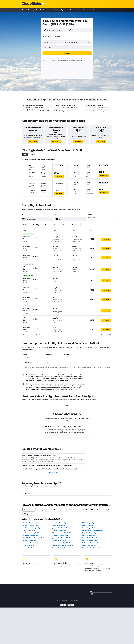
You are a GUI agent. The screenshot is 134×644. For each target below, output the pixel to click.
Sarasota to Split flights (59, 530)
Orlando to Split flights (89, 528)
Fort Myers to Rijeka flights (90, 540)
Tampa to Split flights (29, 530)
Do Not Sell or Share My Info (61, 600)
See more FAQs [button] (54, 473)
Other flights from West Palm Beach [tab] (89, 510)
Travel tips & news (84, 10)
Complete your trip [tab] (42, 510)
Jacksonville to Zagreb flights (61, 528)
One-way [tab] (32, 154)
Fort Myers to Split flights (89, 535)
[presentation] (74, 25)
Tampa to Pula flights (29, 548)
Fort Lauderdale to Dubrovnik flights (93, 530)
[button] (54, 42)
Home (24, 10)
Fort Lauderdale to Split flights (31, 533)
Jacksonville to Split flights (90, 538)
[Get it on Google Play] (63, 605)
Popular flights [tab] (106, 510)
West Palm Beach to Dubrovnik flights (33, 538)
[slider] (113, 220)
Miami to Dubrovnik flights (60, 523)
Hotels (56, 10)
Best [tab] (25, 154)
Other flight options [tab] (71, 510)
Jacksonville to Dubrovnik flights (62, 538)
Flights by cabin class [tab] (56, 510)
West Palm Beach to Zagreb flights (62, 533)
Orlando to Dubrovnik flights (31, 525)
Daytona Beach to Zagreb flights (62, 543)
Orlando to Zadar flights (59, 540)
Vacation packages (46, 10)
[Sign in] (93, 10)
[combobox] (56, 30)
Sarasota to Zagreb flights (30, 535)
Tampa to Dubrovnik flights (90, 533)
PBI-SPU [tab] (67, 405)
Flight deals (64, 10)
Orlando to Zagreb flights (30, 523)
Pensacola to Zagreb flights (31, 543)
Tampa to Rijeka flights (59, 548)
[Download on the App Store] (71, 605)
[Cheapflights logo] (32, 4)
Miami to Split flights (88, 525)
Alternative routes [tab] (29, 510)
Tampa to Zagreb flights (59, 525)
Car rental (73, 10)
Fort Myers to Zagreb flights (60, 535)
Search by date (33, 10)
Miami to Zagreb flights (89, 523)
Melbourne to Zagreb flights (90, 543)
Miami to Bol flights (28, 545)
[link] (33, 141)
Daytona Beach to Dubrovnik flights (63, 545)
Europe (28, 93)
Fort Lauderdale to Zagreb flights (32, 528)
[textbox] (37, 219)
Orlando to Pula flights (29, 540)
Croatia (34, 93)
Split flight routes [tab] (28, 514)
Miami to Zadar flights (89, 545)
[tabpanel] (67, 434)
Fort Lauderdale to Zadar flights (91, 548)
